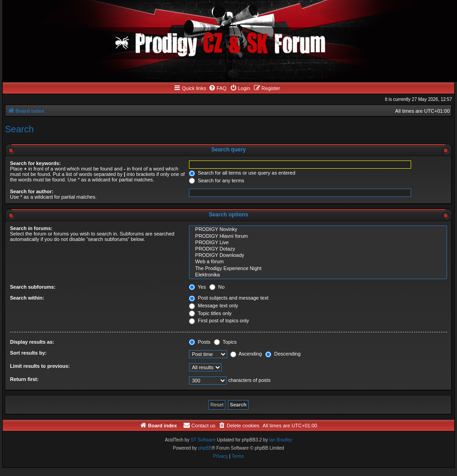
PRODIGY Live (318, 243)
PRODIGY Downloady (318, 256)
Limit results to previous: (40, 366)
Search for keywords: (35, 163)
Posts (200, 342)
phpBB (205, 448)
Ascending (246, 354)
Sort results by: (28, 353)
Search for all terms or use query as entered (242, 173)
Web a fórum (318, 262)
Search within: (27, 298)
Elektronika (318, 275)
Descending (283, 354)
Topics (225, 342)
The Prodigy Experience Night (318, 269)
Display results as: (32, 342)
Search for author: (32, 191)
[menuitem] (218, 88)
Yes (197, 287)
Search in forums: (31, 228)
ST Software (203, 440)
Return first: (24, 379)
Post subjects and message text (228, 298)
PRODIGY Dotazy (318, 249)
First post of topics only (219, 321)
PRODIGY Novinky (318, 230)
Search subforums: (33, 287)
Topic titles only (210, 313)
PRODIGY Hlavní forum (318, 236)
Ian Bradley (281, 440)
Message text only (214, 306)
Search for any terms (216, 180)
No (217, 287)
